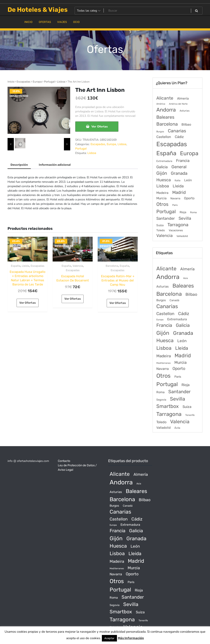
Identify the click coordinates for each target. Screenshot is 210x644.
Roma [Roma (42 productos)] (160, 392)
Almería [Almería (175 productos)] (187, 269)
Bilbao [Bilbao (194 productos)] (191, 294)
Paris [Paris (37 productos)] (178, 377)
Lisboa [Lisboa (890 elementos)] (163, 186)
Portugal (49, 82)
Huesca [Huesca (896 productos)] (165, 340)
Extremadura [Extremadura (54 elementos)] (164, 161)
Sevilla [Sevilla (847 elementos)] (185, 218)
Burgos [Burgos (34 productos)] (161, 300)
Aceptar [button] (109, 638)
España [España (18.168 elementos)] (166, 153)
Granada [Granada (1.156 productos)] (183, 333)
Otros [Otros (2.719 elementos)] (162, 204)
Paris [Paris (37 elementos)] (175, 205)
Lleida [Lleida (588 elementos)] (178, 186)
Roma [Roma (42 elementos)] (193, 212)
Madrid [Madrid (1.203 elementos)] (179, 192)
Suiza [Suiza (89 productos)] (187, 407)
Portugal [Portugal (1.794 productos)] (167, 384)
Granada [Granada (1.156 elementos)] (179, 173)
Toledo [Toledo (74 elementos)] (161, 230)
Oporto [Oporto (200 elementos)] (189, 198)
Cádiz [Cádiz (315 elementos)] (179, 137)
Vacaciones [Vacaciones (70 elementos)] (176, 230)
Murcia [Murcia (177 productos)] (180, 362)
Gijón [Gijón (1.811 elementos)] (162, 173)
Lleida (25, 266)
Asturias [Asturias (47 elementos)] (185, 111)
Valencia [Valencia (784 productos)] (180, 422)
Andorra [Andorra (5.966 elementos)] (166, 110)
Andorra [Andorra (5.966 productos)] (168, 277)
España (16, 266)
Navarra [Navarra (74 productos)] (163, 369)
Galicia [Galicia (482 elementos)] (162, 167)
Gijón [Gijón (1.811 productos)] (163, 333)
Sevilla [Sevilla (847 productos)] (178, 399)
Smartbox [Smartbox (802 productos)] (168, 406)
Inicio (11, 82)
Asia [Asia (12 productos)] (185, 278)
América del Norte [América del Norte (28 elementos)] (178, 104)
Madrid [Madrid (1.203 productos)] (183, 356)
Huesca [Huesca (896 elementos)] (164, 180)
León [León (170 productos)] (182, 341)
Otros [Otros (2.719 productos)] (163, 376)
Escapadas (23, 82)
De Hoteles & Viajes (38, 10)
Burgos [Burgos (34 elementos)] (160, 132)
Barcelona (112, 266)
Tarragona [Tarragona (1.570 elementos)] (178, 225)
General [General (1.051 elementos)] (179, 167)
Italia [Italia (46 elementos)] (178, 180)
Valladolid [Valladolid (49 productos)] (163, 428)
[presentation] (11, 144)
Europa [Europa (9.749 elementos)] (189, 153)
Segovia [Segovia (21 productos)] (161, 400)
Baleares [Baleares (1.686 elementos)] (165, 117)
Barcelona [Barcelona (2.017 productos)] (169, 294)
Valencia (78, 266)
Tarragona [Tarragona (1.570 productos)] (169, 414)
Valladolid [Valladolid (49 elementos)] (182, 236)
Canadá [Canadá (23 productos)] (174, 300)
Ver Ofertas (100, 127)
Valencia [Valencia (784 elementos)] (165, 236)
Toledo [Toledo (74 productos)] (161, 422)
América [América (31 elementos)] (161, 104)
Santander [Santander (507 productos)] (179, 392)
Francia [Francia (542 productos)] (164, 325)
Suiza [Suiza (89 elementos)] (160, 225)
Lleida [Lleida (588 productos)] (182, 348)
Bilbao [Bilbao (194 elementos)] (186, 124)
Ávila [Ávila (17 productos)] (177, 428)
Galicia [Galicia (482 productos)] (183, 325)
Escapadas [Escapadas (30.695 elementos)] (172, 144)
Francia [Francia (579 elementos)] (183, 161)
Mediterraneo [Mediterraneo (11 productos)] (163, 363)
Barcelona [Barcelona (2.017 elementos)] (167, 124)
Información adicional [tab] (55, 165)
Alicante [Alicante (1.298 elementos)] (165, 98)
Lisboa (61, 82)
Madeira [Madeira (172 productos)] (164, 356)
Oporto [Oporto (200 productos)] (179, 369)
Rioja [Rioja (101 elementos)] (183, 212)
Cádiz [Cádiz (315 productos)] (184, 314)
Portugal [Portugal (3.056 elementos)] (166, 212)
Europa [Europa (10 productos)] (160, 320)
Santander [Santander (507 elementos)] (166, 218)
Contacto (64, 461)
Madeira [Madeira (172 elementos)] (162, 193)
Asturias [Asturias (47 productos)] (163, 287)
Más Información (131, 638)
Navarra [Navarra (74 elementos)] (175, 198)
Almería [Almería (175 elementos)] (183, 98)
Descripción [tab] (19, 165)
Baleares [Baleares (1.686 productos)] (183, 286)
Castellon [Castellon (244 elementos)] (164, 137)
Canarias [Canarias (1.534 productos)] (167, 306)
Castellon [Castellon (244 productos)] (165, 314)
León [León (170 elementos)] (188, 180)
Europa (37, 82)
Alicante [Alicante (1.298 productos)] (166, 269)
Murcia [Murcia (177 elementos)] (161, 198)
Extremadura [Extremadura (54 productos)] (177, 319)
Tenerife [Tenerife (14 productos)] (190, 415)
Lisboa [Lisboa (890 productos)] (164, 348)
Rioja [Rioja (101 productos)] (186, 385)
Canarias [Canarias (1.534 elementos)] (177, 131)
